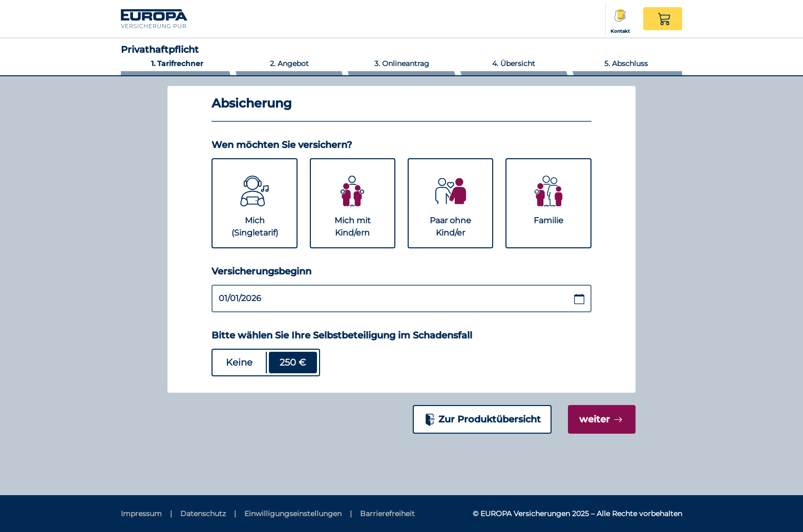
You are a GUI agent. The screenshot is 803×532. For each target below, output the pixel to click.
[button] (663, 19)
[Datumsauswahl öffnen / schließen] (579, 299)
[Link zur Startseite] (173, 18)
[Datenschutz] (208, 514)
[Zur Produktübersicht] (482, 419)
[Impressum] (146, 514)
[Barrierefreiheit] (387, 514)
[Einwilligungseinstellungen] (298, 514)
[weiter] (601, 419)
